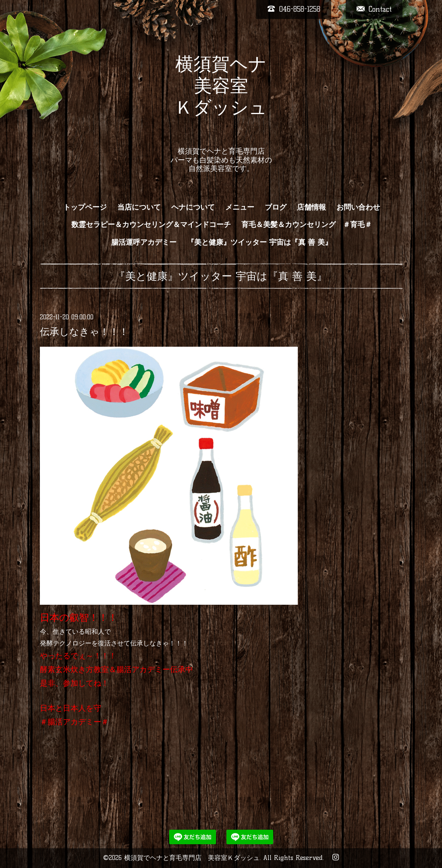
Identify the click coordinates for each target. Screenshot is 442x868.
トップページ (85, 207)
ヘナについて (193, 207)
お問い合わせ (358, 207)
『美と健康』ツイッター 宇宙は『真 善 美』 (259, 242)
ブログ (276, 207)
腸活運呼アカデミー (144, 242)
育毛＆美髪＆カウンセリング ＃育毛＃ (307, 225)
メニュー (240, 207)
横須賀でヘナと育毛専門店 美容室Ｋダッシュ (192, 858)
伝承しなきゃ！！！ (84, 332)
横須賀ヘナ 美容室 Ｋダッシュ (221, 96)
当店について (139, 207)
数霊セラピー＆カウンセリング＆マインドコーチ (151, 225)
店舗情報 (311, 207)
